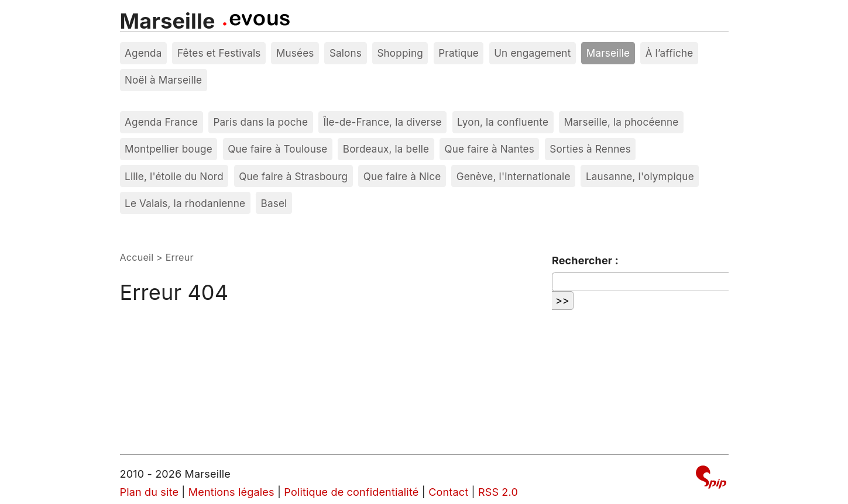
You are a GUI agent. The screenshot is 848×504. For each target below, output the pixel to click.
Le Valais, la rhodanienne (185, 203)
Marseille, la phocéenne (621, 122)
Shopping (400, 53)
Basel (274, 203)
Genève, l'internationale (514, 176)
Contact (448, 492)
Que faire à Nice (402, 176)
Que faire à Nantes (490, 149)
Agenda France (161, 122)
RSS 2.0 (498, 492)
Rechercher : (585, 260)
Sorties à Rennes (590, 149)
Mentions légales (231, 492)
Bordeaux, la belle (386, 149)
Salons (346, 53)
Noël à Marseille (163, 80)
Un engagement (532, 53)
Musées (295, 53)
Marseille (168, 21)
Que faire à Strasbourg (293, 176)
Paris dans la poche (260, 122)
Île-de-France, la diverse (382, 122)
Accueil (137, 257)
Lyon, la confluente (503, 122)
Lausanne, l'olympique (640, 176)
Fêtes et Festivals (219, 53)
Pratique (459, 53)
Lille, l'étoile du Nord (174, 176)
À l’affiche (670, 53)
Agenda (143, 53)
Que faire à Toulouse (277, 149)
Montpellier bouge (169, 149)
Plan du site (150, 492)
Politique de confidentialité (351, 492)
